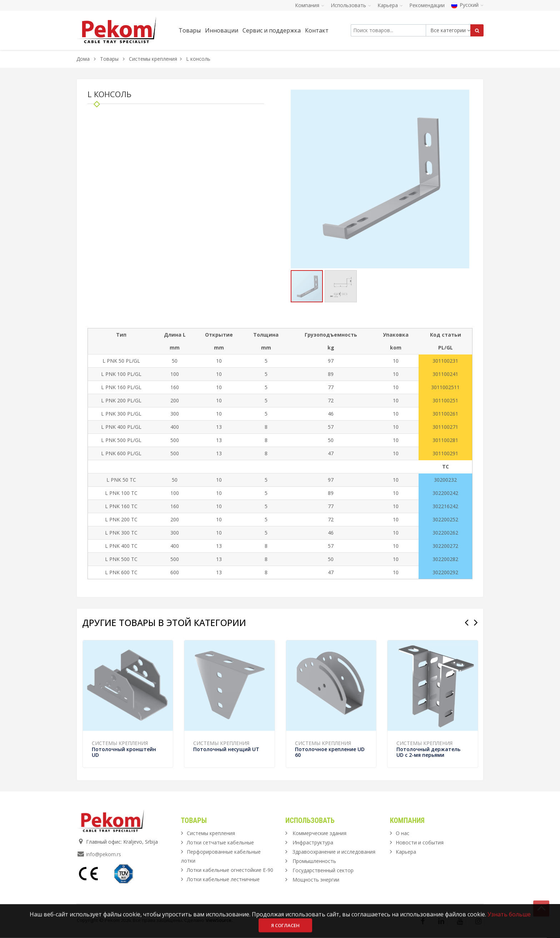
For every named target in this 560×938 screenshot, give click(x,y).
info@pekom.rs (104, 854)
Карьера (406, 852)
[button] (463, 96)
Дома (83, 59)
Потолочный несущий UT (226, 749)
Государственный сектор (323, 870)
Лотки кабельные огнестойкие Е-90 (230, 870)
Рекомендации (427, 5)
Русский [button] (467, 5)
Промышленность (314, 861)
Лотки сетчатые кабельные (220, 842)
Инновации (222, 30)
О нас (402, 833)
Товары (110, 59)
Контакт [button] (317, 30)
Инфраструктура (313, 842)
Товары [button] (190, 30)
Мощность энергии (316, 880)
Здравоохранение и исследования (334, 852)
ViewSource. (219, 920)
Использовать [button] (351, 5)
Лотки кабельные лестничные (223, 879)
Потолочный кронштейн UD (124, 752)
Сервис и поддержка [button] (272, 30)
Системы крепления (153, 59)
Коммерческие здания (319, 833)
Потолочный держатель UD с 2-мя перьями (428, 752)
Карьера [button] (390, 5)
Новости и (420, 842)
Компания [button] (310, 5)
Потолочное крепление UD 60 (330, 752)
